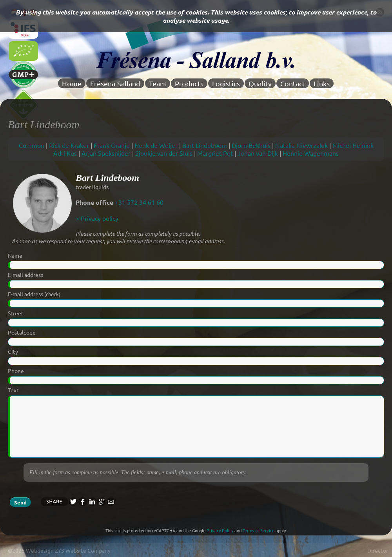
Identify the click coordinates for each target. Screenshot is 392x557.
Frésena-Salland (115, 83)
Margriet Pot (215, 153)
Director (378, 550)
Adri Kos (65, 153)
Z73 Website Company (83, 550)
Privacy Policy (220, 530)
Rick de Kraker (69, 145)
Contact (293, 83)
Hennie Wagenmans (311, 153)
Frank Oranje (112, 145)
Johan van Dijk (258, 153)
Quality (260, 83)
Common (32, 145)
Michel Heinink (353, 145)
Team (158, 83)
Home (72, 83)
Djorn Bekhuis (251, 145)
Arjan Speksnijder (106, 153)
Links (322, 83)
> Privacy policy (97, 218)
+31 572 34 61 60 (139, 202)
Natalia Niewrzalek (301, 145)
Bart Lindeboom (205, 145)
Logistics (226, 83)
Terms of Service (259, 530)
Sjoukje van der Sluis (164, 153)
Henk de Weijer (156, 145)
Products (189, 83)
